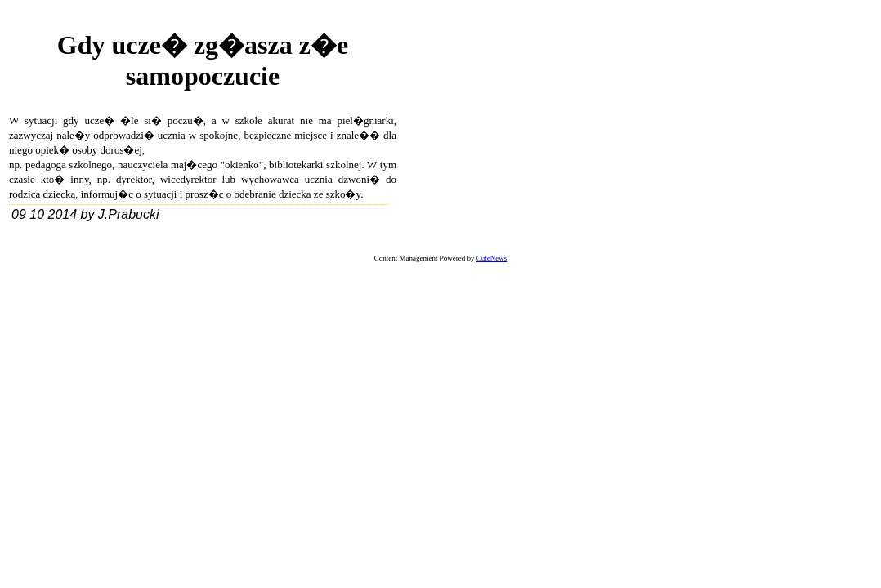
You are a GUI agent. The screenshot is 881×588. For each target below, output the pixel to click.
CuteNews (492, 258)
